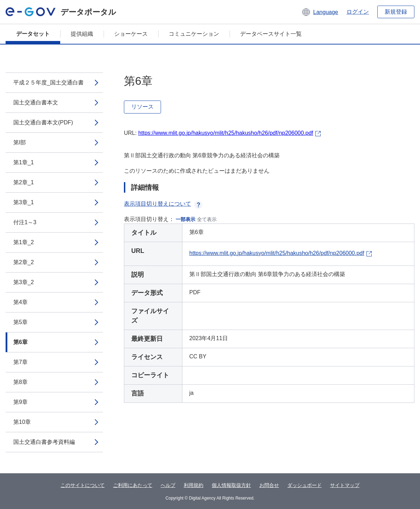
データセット (33, 34)
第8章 (20, 382)
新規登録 (396, 12)
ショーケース (131, 34)
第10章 (22, 422)
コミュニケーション (194, 34)
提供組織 (82, 34)
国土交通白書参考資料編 (44, 442)
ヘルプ (168, 485)
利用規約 (194, 485)
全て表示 (207, 219)
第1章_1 (24, 162)
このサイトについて (83, 485)
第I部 (20, 142)
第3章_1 (24, 202)
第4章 (20, 302)
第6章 (20, 342)
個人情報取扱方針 (231, 485)
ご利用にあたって (133, 485)
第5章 (20, 322)
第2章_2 (24, 262)
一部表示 (185, 219)
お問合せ (269, 485)
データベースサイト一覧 (271, 34)
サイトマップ (345, 485)
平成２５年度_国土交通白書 (48, 82)
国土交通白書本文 (36, 102)
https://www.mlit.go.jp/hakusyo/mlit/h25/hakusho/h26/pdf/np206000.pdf (226, 133)
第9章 (20, 402)
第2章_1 (24, 182)
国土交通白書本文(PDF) (43, 122)
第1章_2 (24, 242)
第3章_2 (24, 282)
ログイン (358, 12)
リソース (142, 107)
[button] (320, 12)
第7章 (20, 362)
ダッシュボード (304, 485)
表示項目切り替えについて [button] (163, 204)
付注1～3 (25, 222)
